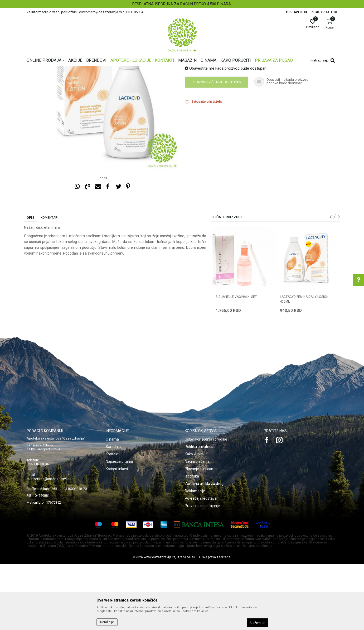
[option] (182, 4)
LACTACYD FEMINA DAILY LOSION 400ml (304, 365)
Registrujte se (324, 12)
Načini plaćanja (197, 527)
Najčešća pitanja (119, 527)
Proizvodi (80, 69)
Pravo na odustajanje (202, 572)
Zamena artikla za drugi (205, 550)
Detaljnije (107, 622)
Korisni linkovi (117, 535)
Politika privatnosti (200, 513)
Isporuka (192, 542)
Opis (30, 284)
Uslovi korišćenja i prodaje (206, 505)
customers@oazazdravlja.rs (50, 545)
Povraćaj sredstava (201, 564)
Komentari (49, 284)
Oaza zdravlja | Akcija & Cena (48, 69)
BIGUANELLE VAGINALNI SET (236, 363)
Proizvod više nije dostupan (216, 148)
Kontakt (112, 520)
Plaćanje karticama (201, 535)
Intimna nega (100, 69)
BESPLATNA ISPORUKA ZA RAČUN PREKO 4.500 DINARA (182, 4)
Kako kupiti (194, 520)
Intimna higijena (126, 69)
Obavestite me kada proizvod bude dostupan (226, 134)
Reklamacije (195, 557)
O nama (112, 505)
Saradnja (113, 513)
